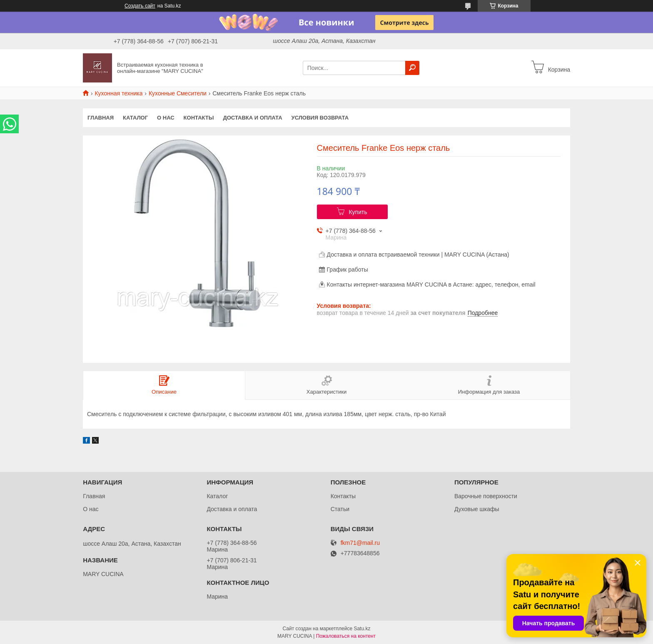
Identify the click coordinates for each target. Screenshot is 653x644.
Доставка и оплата (252, 118)
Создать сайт (140, 6)
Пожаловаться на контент (346, 636)
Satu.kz (362, 629)
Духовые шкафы (477, 509)
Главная (101, 118)
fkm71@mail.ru (360, 543)
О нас (166, 118)
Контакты (199, 118)
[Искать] (412, 68)
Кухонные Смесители (178, 93)
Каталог (135, 118)
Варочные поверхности (486, 496)
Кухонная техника (118, 93)
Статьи (340, 509)
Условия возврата (320, 118)
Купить (358, 212)
